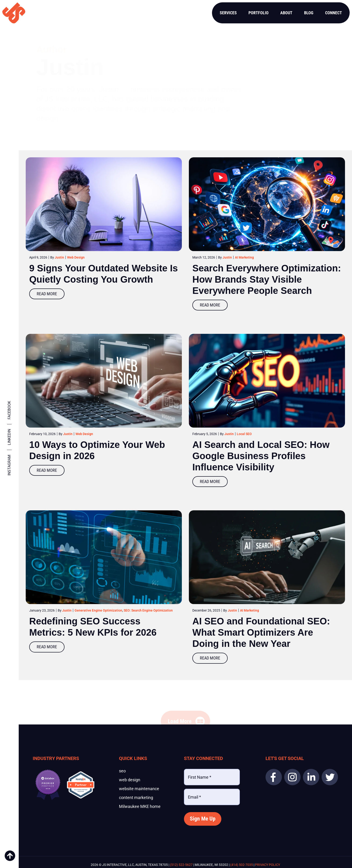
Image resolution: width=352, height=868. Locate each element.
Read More (47, 294)
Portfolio (259, 13)
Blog (309, 13)
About (286, 13)
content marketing (136, 798)
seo (122, 771)
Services (228, 13)
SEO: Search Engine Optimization (148, 610)
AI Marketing (244, 257)
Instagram (9, 465)
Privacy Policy (268, 865)
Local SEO (244, 434)
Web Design (76, 257)
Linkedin (9, 437)
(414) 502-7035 (242, 865)
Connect (334, 13)
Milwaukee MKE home (140, 807)
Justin (59, 257)
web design (130, 780)
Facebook (9, 410)
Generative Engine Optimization (98, 610)
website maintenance (139, 789)
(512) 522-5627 (181, 865)
